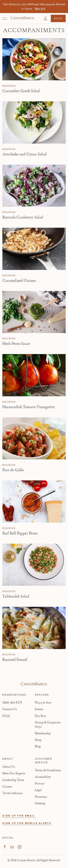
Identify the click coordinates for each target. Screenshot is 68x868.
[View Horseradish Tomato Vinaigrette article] (34, 375)
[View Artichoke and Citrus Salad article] (34, 122)
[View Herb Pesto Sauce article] (34, 312)
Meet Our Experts (14, 773)
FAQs (6, 716)
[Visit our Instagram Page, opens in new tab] (19, 847)
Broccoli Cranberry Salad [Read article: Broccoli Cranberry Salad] (23, 217)
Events (39, 709)
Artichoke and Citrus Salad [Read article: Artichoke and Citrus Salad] (24, 154)
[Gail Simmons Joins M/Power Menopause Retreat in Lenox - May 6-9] (40, 9)
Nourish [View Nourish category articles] (9, 86)
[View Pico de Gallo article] (34, 438)
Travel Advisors (13, 793)
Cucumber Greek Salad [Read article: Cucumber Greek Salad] (21, 91)
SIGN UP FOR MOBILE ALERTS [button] (27, 823)
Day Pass (40, 716)
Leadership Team (13, 780)
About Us (9, 767)
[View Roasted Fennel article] (34, 628)
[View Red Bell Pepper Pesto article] (34, 502)
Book (58, 18)
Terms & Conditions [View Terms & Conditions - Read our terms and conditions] (48, 770)
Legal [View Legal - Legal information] (38, 790)
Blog (38, 746)
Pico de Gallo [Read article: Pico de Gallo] (13, 470)
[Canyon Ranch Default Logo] (23, 18)
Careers (7, 787)
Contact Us (10, 709)
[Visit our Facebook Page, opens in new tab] (5, 847)
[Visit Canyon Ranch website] (34, 684)
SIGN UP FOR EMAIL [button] (19, 816)
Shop (38, 740)
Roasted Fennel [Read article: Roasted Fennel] (15, 660)
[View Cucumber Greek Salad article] (34, 59)
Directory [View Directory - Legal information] (41, 797)
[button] (46, 18)
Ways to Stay (43, 703)
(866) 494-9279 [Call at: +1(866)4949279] (12, 703)
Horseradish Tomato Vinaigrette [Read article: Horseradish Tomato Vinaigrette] (29, 407)
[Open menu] (5, 18)
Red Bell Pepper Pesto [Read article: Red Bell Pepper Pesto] (20, 533)
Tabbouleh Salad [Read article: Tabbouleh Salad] (16, 596)
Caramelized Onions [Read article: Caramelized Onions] (19, 280)
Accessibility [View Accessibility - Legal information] (43, 777)
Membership (43, 733)
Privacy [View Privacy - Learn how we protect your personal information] (40, 784)
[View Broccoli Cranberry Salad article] (34, 186)
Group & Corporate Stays (48, 725)
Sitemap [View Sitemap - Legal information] (40, 803)
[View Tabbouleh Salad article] (34, 565)
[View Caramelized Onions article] (34, 249)
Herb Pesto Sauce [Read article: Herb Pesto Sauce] (16, 344)
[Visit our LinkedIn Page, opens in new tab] (12, 847)
